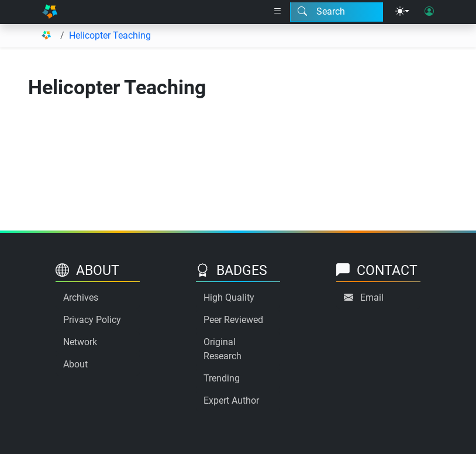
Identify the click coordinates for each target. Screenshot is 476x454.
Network (80, 342)
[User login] (429, 12)
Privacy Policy (92, 320)
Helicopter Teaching (110, 35)
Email (372, 297)
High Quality (229, 297)
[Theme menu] (402, 12)
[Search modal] (337, 12)
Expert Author (231, 400)
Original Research (223, 349)
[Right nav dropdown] (278, 12)
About (75, 364)
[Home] (50, 12)
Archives (81, 297)
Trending (222, 378)
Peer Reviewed (233, 320)
